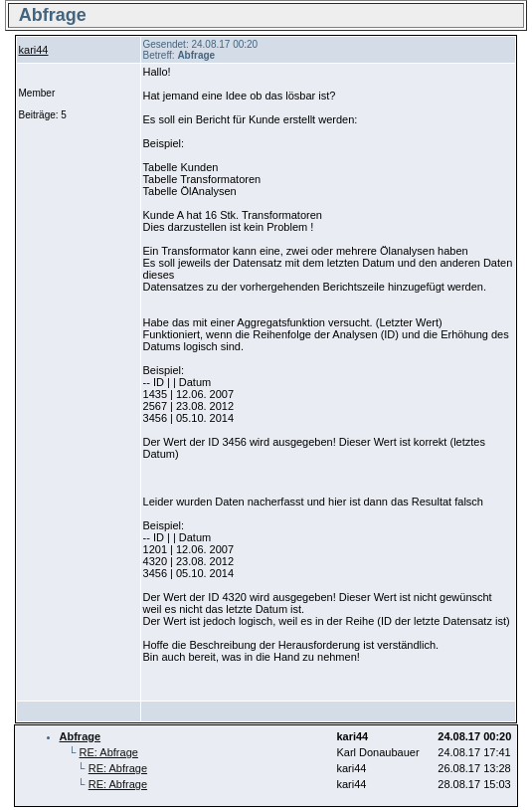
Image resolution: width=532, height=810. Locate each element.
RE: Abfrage (109, 752)
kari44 (34, 50)
